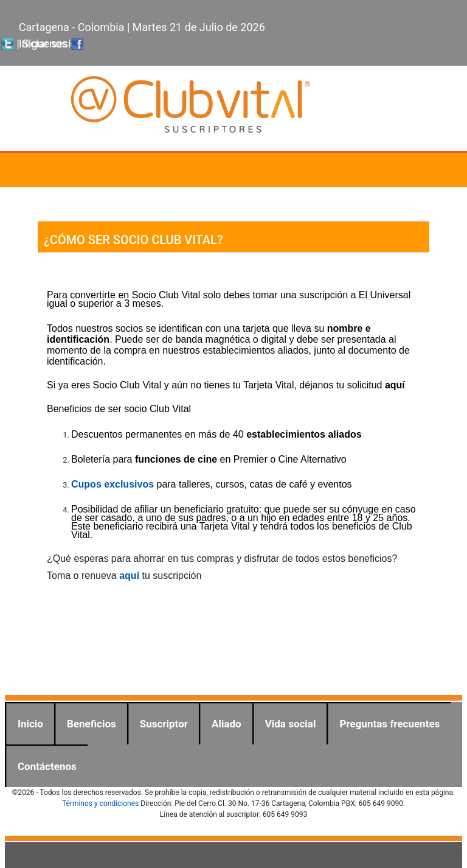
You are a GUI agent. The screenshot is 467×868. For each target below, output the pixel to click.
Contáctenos (47, 766)
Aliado (227, 724)
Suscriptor (164, 724)
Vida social (291, 724)
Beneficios (92, 724)
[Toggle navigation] (440, 170)
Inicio (30, 724)
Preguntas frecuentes (389, 724)
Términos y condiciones (100, 803)
